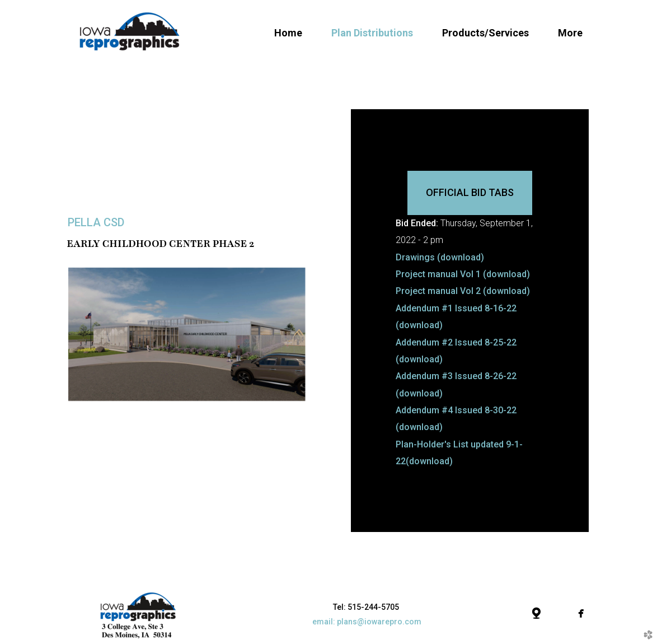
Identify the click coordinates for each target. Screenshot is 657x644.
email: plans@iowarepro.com (367, 622)
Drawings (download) (440, 257)
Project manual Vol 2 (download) (463, 291)
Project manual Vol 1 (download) (463, 274)
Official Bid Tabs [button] (470, 192)
